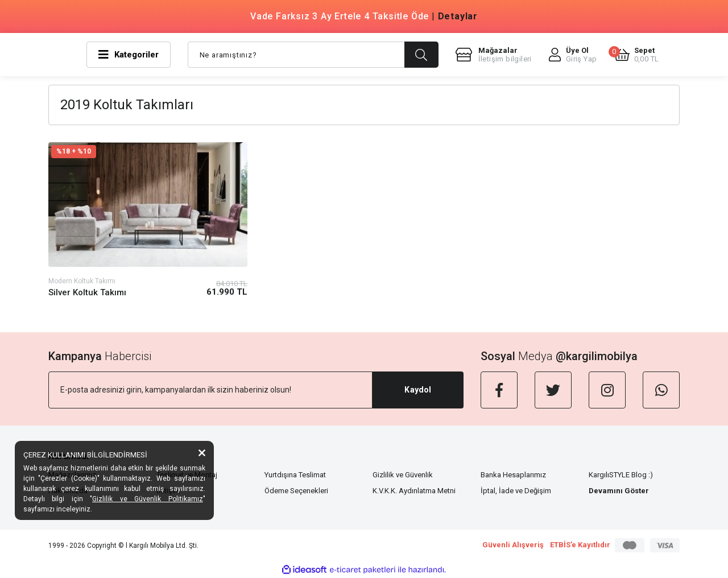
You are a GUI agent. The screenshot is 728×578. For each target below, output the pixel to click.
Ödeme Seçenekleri (296, 491)
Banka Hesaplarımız (513, 475)
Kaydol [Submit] (418, 390)
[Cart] (637, 55)
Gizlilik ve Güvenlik (403, 475)
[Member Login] (573, 55)
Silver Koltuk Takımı (87, 292)
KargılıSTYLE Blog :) (621, 475)
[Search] (313, 55)
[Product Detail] (148, 152)
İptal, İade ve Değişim (516, 491)
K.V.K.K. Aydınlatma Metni (414, 491)
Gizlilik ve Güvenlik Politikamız (148, 499)
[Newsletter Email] (210, 390)
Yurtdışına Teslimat (295, 475)
